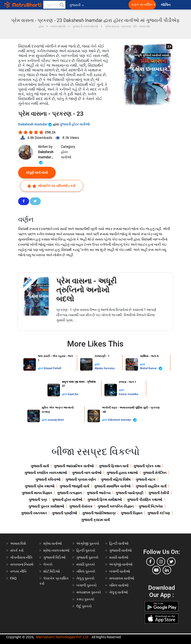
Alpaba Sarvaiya (105, 368)
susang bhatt (56, 420)
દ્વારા (41, 368)
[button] (61, 5)
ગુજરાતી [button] (76, 5)
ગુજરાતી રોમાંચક (81, 506)
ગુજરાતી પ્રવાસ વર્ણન (81, 479)
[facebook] (150, 562)
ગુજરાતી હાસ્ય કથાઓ (122, 473)
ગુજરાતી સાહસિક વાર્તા (151, 486)
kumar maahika (129, 394)
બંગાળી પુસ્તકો (87, 585)
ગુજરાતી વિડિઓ (54, 557)
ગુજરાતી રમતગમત (34, 513)
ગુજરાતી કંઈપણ (159, 513)
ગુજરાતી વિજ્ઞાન (131, 513)
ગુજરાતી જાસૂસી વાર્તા (74, 486)
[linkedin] (167, 570)
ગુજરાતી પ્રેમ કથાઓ (40, 486)
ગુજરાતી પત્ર (38, 500)
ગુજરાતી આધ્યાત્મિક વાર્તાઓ (74, 466)
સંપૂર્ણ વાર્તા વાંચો (37, 173)
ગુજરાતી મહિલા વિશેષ (116, 479)
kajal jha (73, 394)
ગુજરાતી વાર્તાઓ (120, 550)
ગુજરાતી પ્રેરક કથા (147, 466)
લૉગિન (166, 5)
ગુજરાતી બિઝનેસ (151, 506)
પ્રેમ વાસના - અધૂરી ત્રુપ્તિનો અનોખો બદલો (86, 290)
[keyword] (54, 5)
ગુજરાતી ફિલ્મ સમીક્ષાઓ (105, 500)
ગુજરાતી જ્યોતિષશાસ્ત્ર (99, 513)
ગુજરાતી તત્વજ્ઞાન (69, 493)
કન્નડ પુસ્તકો (85, 599)
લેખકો (48, 564)
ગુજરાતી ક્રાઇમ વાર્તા (95, 520)
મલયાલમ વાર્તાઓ (122, 578)
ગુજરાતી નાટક (145, 479)
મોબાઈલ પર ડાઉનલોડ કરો (52, 186)
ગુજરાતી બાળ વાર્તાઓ (87, 473)
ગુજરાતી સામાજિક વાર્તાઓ (112, 486)
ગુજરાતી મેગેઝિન (155, 473)
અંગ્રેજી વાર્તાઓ (121, 564)
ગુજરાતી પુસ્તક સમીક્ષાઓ (46, 506)
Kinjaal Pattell (52, 368)
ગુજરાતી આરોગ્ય (98, 493)
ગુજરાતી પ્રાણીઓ (64, 513)
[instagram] (161, 562)
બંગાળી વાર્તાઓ (120, 571)
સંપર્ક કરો (17, 550)
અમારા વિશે (18, 543)
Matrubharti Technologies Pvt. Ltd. (63, 637)
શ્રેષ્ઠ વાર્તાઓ (53, 543)
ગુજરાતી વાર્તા (40, 466)
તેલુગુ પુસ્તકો (85, 578)
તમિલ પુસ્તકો (86, 571)
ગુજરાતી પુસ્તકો (87, 557)
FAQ (13, 578)
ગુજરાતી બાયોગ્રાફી (129, 493)
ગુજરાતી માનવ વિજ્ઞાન (37, 493)
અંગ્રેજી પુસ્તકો (88, 543)
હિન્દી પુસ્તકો (86, 550)
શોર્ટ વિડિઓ (52, 571)
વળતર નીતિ (18, 571)
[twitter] (171, 562)
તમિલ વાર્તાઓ (119, 585)
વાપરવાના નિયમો (22, 564)
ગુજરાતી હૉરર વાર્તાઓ (75, 124)
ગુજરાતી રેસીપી (159, 493)
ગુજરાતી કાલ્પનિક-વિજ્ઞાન (116, 506)
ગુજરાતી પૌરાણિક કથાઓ (144, 500)
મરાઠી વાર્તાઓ (119, 557)
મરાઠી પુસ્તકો (86, 564)
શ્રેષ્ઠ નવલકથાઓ (56, 550)
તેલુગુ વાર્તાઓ (119, 592)
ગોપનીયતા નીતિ (21, 557)
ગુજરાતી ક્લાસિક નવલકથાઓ (46, 473)
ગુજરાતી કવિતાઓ (48, 479)
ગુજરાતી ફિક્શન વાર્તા (114, 466)
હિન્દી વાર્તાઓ (119, 543)
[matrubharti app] (116, 5)
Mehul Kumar (151, 369)
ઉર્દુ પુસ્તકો (84, 606)
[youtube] (156, 570)
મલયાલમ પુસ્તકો (89, 592)
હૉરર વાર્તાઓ (66, 154)
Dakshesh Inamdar (35, 124)
